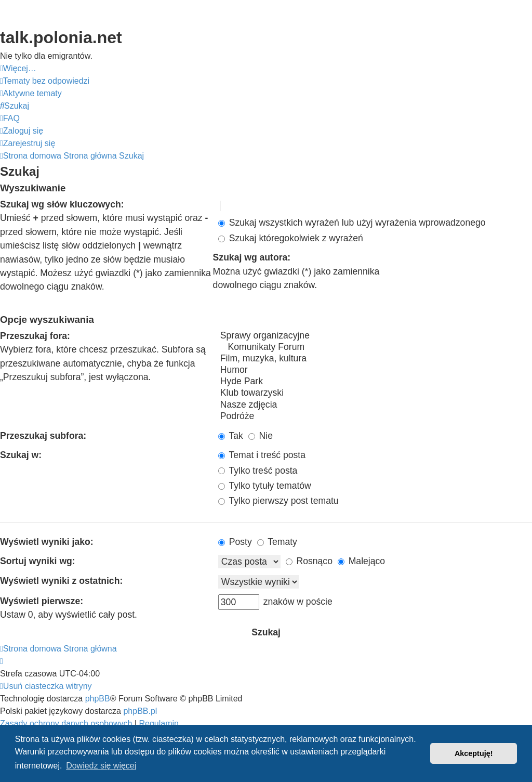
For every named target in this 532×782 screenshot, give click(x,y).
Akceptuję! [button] (474, 753)
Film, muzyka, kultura (375, 359)
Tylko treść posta (258, 471)
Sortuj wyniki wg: (38, 561)
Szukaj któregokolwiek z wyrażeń (291, 238)
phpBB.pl (140, 711)
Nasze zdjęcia (375, 405)
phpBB (98, 699)
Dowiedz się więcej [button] (101, 766)
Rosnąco (309, 561)
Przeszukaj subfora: (43, 436)
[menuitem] (45, 81)
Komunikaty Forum (375, 347)
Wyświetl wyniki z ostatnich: (61, 581)
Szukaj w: (21, 455)
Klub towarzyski (375, 393)
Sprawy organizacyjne (375, 336)
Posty (235, 542)
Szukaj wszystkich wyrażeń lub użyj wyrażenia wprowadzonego (352, 223)
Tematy (277, 542)
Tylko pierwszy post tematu (278, 501)
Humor (375, 370)
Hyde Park (375, 382)
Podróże (375, 416)
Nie (261, 436)
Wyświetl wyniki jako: (47, 542)
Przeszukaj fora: (35, 336)
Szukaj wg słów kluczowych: (62, 204)
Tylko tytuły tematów (265, 486)
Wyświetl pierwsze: (42, 601)
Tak (231, 436)
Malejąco (361, 561)
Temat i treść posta (262, 455)
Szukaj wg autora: (252, 257)
